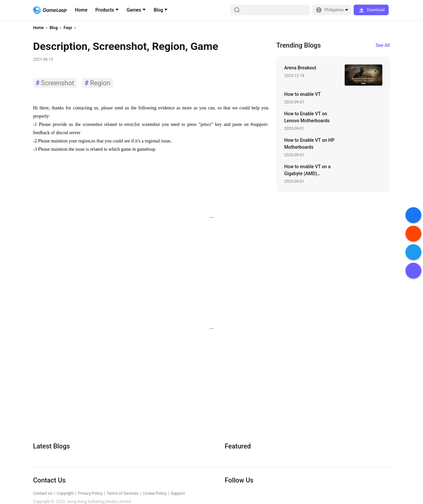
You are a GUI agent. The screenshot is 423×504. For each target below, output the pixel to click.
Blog (158, 10)
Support (178, 493)
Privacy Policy (90, 493)
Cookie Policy (155, 493)
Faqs (68, 28)
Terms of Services (123, 493)
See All (383, 45)
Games (134, 10)
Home (81, 10)
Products (105, 10)
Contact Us (43, 493)
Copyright (65, 493)
